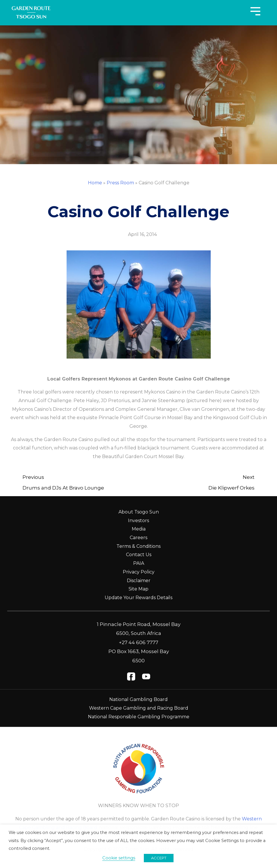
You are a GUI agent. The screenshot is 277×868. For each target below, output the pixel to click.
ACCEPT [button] (159, 858)
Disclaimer (139, 581)
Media (139, 529)
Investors (138, 521)
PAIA (139, 563)
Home (95, 183)
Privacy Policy (139, 572)
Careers (138, 538)
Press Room (120, 183)
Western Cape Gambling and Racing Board (139, 708)
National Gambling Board (138, 699)
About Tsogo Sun (139, 512)
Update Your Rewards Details (138, 598)
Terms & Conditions (138, 546)
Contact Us (139, 555)
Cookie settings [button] (119, 858)
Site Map (138, 589)
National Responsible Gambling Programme (139, 717)
